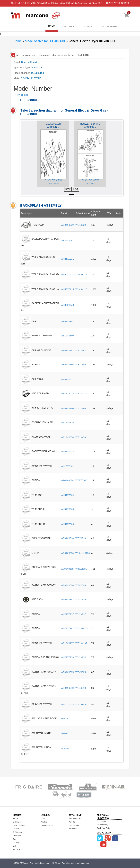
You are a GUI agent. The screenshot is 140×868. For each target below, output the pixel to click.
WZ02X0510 (67, 480)
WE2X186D (81, 365)
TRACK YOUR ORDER (117, 3)
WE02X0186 (67, 365)
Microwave (17, 836)
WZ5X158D (81, 569)
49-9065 (65, 733)
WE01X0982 (67, 599)
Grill (14, 846)
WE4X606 (81, 585)
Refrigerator (17, 832)
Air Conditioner (75, 818)
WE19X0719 (67, 422)
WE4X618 (81, 688)
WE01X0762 (67, 351)
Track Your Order (104, 828)
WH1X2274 (81, 394)
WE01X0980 (67, 553)
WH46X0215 (67, 289)
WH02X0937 (67, 614)
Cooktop (16, 842)
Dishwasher (17, 822)
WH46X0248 (67, 305)
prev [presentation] (68, 189)
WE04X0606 (67, 585)
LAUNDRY (88, 27)
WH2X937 (81, 614)
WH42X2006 (67, 524)
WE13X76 (81, 437)
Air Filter (72, 822)
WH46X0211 (67, 259)
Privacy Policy (102, 825)
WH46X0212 (67, 274)
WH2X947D (81, 628)
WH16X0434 (67, 704)
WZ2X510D (81, 480)
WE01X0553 (67, 451)
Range (15, 818)
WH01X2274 (67, 394)
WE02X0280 (67, 408)
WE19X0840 (67, 336)
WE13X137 (81, 643)
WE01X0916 (67, 538)
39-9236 (65, 719)
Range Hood (18, 849)
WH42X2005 (67, 509)
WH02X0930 (67, 657)
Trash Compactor (20, 825)
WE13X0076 (67, 437)
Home (18, 41)
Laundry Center (47, 825)
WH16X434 (81, 704)
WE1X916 (81, 538)
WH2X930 (81, 657)
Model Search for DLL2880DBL (45, 41)
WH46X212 (81, 274)
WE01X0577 (67, 379)
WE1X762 (81, 351)
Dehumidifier (74, 825)
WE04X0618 (67, 688)
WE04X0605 (67, 672)
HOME (52, 26)
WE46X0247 (67, 241)
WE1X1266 (81, 599)
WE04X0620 (67, 225)
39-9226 (65, 749)
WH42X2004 (67, 495)
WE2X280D (81, 408)
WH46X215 (81, 289)
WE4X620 (81, 225)
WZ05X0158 (67, 569)
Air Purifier (73, 829)
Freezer (16, 829)
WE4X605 (81, 672)
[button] (70, 194)
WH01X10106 (83, 553)
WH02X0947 (67, 628)
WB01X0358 (67, 322)
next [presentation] (76, 189)
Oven (15, 839)
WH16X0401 (67, 466)
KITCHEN (69, 27)
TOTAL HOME (110, 27)
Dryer (43, 818)
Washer (44, 822)
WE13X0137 (67, 643)
